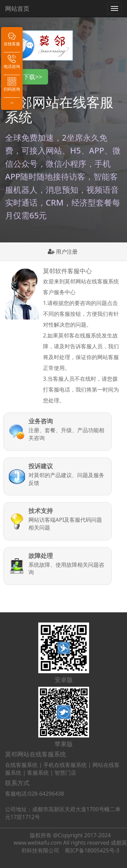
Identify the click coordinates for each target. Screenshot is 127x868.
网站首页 (17, 8)
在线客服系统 (21, 765)
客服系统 (38, 773)
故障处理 (41, 556)
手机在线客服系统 (65, 765)
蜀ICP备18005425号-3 (92, 850)
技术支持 (41, 511)
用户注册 (63, 252)
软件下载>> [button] (27, 77)
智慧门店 (65, 773)
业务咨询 (41, 421)
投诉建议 (41, 466)
